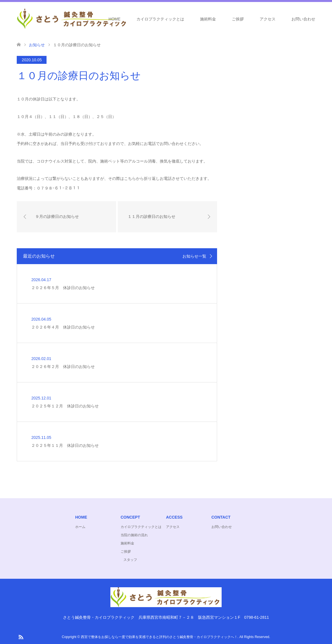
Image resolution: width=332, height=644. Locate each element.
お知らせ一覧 (194, 256)
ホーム (80, 527)
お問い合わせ (303, 19)
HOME (115, 19)
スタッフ (130, 560)
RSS (21, 637)
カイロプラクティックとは (160, 19)
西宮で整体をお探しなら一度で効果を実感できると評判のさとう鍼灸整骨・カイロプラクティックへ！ (159, 637)
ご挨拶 (238, 19)
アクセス (268, 19)
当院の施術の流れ (134, 535)
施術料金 (208, 19)
